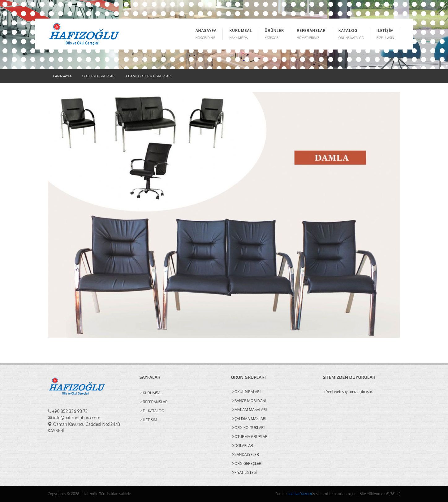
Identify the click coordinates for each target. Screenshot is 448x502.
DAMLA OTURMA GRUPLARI (149, 76)
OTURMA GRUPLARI (99, 76)
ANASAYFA (62, 76)
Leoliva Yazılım (299, 494)
